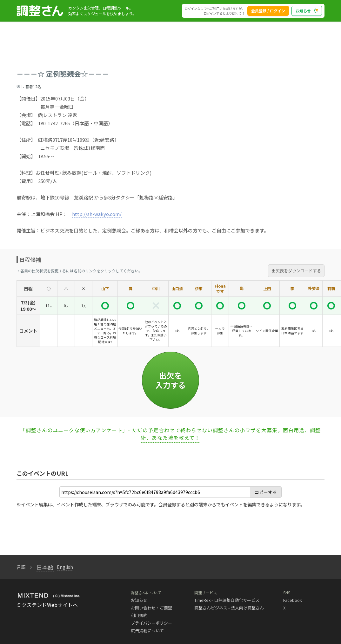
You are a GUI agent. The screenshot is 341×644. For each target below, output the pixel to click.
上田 (267, 288)
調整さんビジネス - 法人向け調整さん (229, 608)
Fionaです (220, 289)
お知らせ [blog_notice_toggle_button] (307, 11)
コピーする (266, 492)
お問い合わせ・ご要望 (151, 608)
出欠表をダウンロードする (296, 271)
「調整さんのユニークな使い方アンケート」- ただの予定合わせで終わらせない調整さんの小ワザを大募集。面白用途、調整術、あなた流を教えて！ (170, 434)
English (65, 567)
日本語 (45, 567)
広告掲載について (147, 631)
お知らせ (139, 600)
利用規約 (139, 615)
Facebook (293, 600)
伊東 (199, 288)
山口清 (177, 288)
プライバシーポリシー (151, 623)
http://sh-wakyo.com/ (97, 214)
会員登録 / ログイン (268, 11)
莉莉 (331, 288)
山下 (105, 288)
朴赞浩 (314, 288)
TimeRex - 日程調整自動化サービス (227, 600)
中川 (156, 288)
